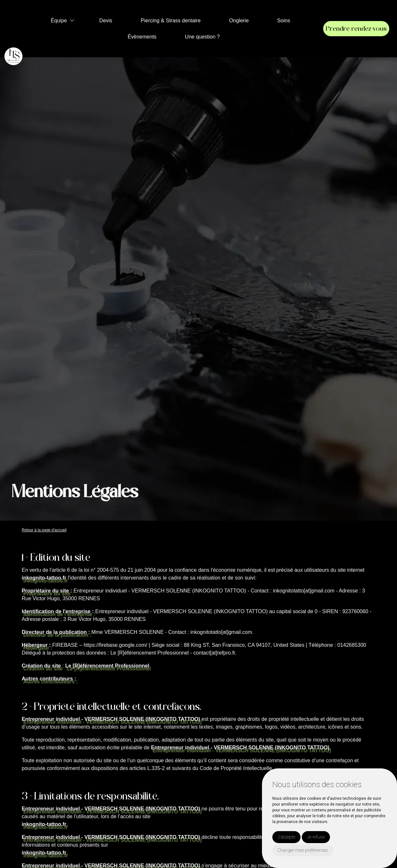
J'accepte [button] (286, 837)
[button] (72, 21)
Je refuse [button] (316, 837)
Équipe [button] (59, 21)
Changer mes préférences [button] (303, 850)
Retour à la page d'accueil (44, 530)
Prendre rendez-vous (356, 29)
